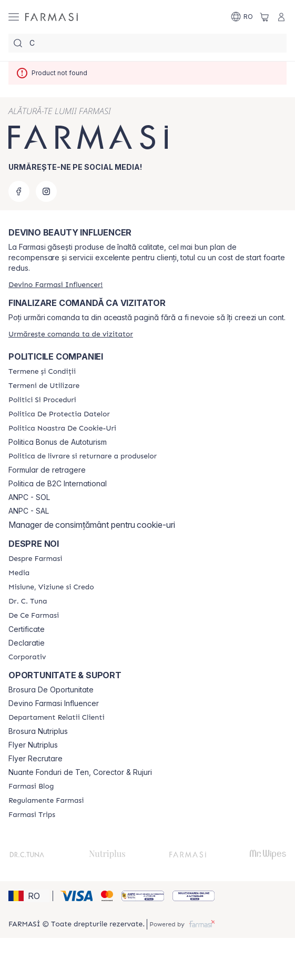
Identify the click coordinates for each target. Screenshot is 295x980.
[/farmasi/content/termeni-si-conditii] (42, 372)
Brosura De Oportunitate (51, 690)
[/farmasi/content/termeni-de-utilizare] (44, 386)
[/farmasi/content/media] (19, 573)
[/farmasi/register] (55, 285)
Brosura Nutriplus (38, 731)
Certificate (27, 629)
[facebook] (19, 191)
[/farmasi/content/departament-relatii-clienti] (57, 718)
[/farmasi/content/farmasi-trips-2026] (32, 815)
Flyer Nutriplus (33, 745)
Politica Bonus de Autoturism (58, 442)
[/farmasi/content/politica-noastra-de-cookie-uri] (62, 428)
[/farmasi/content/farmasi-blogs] (31, 787)
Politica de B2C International (58, 484)
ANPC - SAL (29, 511)
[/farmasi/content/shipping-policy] (83, 456)
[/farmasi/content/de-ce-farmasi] (34, 616)
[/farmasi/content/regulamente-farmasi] (46, 801)
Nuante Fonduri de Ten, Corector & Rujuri (80, 772)
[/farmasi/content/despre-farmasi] (35, 559)
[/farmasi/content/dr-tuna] (28, 601)
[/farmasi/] (52, 17)
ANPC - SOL (29, 497)
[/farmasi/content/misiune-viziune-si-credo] (51, 587)
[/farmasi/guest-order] (71, 334)
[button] (29, 896)
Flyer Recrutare (35, 759)
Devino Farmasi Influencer (54, 703)
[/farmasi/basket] (265, 17)
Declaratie (27, 643)
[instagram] (46, 191)
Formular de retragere (47, 470)
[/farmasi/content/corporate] (27, 657)
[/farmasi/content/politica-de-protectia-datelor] (59, 414)
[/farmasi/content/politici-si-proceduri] (42, 400)
